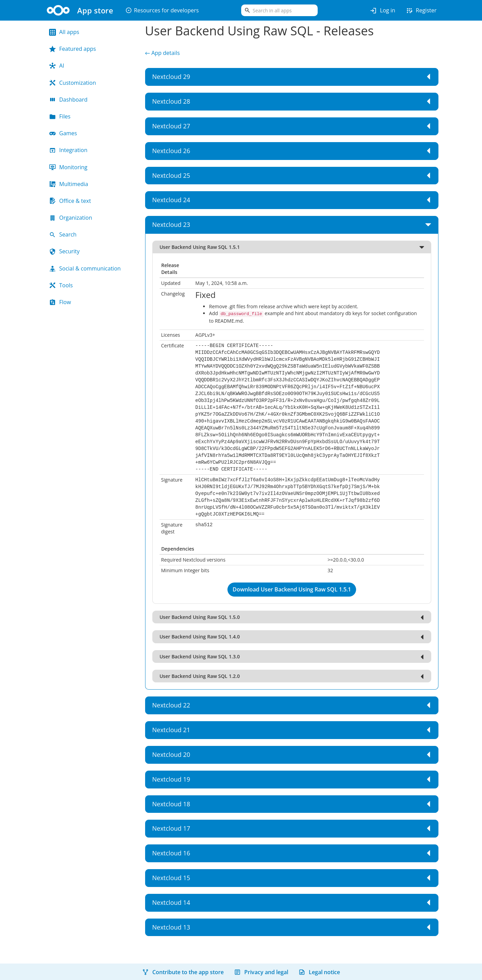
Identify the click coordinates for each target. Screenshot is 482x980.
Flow (60, 302)
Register (421, 11)
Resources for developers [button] (162, 10)
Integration (68, 150)
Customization (73, 83)
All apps (64, 32)
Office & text (70, 201)
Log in (382, 11)
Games (63, 133)
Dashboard (68, 100)
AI (57, 66)
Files (60, 116)
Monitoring (68, 167)
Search (63, 234)
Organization (71, 218)
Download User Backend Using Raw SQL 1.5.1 (292, 589)
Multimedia (69, 184)
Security (64, 251)
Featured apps (73, 49)
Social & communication (85, 268)
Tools (61, 285)
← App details (163, 53)
